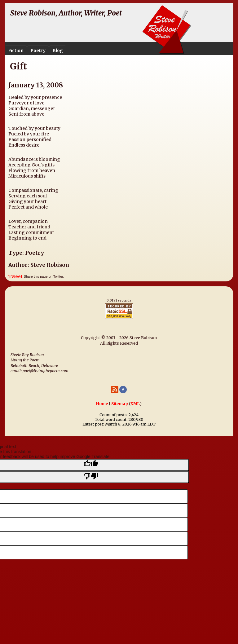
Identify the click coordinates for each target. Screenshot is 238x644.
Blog (58, 51)
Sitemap (120, 404)
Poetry (38, 51)
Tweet (15, 276)
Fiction (16, 51)
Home (102, 404)
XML (135, 404)
